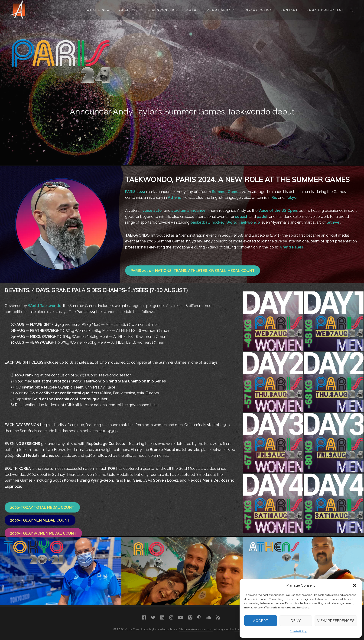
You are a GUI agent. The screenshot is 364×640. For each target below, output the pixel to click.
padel (262, 217)
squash (242, 217)
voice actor (153, 211)
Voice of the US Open (278, 211)
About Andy (220, 10)
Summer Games (226, 192)
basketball (200, 222)
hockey (218, 222)
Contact (289, 10)
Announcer (165, 10)
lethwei (333, 222)
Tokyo (291, 198)
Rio (274, 198)
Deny (296, 621)
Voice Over (131, 10)
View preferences (336, 621)
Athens (174, 198)
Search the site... (351, 10)
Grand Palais (291, 247)
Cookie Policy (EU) (325, 10)
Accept (261, 621)
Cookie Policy (298, 631)
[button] (355, 585)
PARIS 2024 (135, 192)
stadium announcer (189, 211)
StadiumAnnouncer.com (196, 629)
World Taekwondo (243, 222)
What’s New (98, 10)
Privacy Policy (257, 10)
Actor (193, 10)
